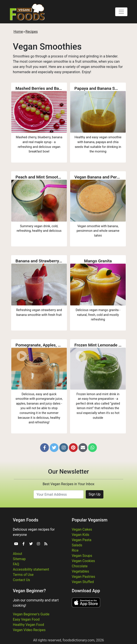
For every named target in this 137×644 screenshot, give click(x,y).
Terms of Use (23, 575)
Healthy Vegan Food (28, 625)
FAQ (16, 564)
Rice (75, 550)
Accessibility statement (31, 569)
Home (18, 32)
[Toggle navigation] (121, 12)
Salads (77, 545)
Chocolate (80, 566)
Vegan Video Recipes (29, 630)
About (18, 554)
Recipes (32, 32)
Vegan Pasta (82, 540)
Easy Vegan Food (26, 619)
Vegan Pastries (83, 577)
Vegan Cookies (83, 561)
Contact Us (21, 580)
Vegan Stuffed (83, 582)
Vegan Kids (80, 535)
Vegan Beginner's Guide (31, 614)
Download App (86, 591)
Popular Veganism (90, 520)
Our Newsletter (68, 472)
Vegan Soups (82, 556)
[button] (45, 448)
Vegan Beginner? (29, 591)
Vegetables (80, 571)
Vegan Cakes (82, 529)
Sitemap (19, 559)
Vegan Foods (26, 520)
